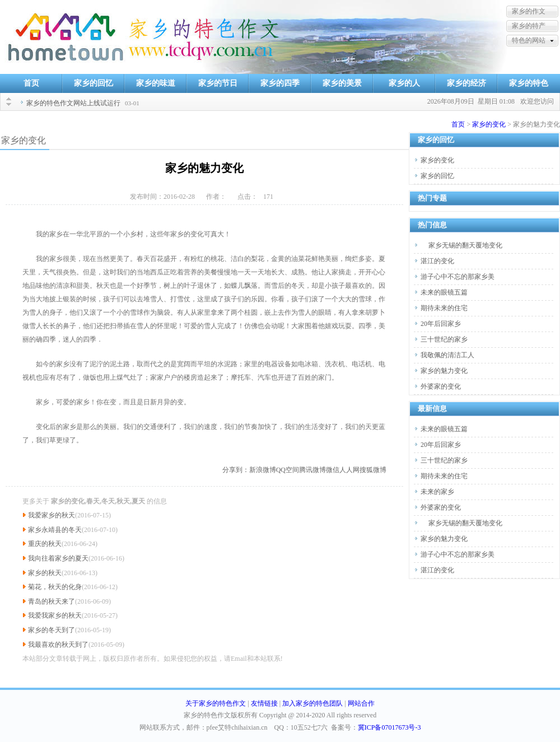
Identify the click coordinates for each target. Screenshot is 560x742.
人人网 (349, 470)
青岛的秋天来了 (52, 601)
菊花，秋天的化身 (55, 587)
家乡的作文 (529, 11)
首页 (31, 83)
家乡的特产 (529, 26)
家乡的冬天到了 (52, 630)
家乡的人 (404, 83)
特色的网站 (529, 40)
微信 (333, 470)
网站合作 (361, 703)
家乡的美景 (342, 83)
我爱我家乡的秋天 (55, 615)
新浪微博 (263, 470)
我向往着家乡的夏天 (58, 558)
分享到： (236, 470)
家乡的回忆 (94, 83)
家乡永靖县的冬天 (55, 530)
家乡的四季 (280, 83)
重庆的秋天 (45, 544)
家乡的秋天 (45, 573)
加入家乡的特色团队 (312, 703)
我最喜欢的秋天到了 (58, 645)
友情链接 (264, 703)
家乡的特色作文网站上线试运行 (73, 103)
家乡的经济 (466, 83)
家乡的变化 (489, 124)
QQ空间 (288, 470)
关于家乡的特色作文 (216, 703)
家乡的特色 (529, 83)
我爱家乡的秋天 (52, 515)
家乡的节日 (218, 83)
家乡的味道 (156, 83)
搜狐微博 (373, 470)
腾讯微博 (312, 470)
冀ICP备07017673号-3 (389, 727)
